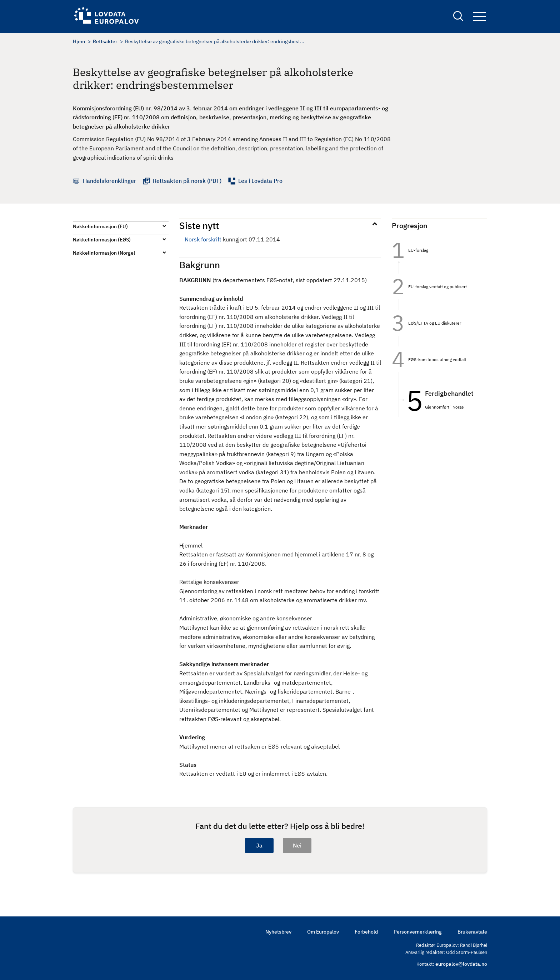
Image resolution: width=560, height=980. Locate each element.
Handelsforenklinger (109, 181)
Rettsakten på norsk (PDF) (187, 181)
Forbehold (366, 932)
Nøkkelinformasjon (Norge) (104, 253)
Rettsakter (105, 41)
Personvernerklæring (418, 932)
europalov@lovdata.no (461, 964)
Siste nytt (199, 225)
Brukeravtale (472, 932)
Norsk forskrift (203, 239)
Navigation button (479, 17)
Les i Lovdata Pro (260, 181)
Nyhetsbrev (278, 932)
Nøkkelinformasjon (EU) (100, 226)
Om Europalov (323, 932)
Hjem (79, 41)
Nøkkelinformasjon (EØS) (102, 240)
